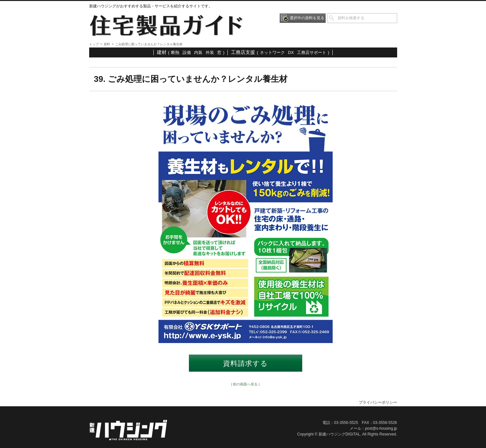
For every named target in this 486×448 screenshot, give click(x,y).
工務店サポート (312, 52)
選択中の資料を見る (307, 18)
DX (291, 52)
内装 (198, 52)
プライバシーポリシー (378, 402)
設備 (187, 52)
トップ (94, 44)
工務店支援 (243, 52)
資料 (107, 44)
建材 (162, 52)
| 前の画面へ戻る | (246, 384)
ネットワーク (272, 52)
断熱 (175, 52)
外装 (210, 52)
